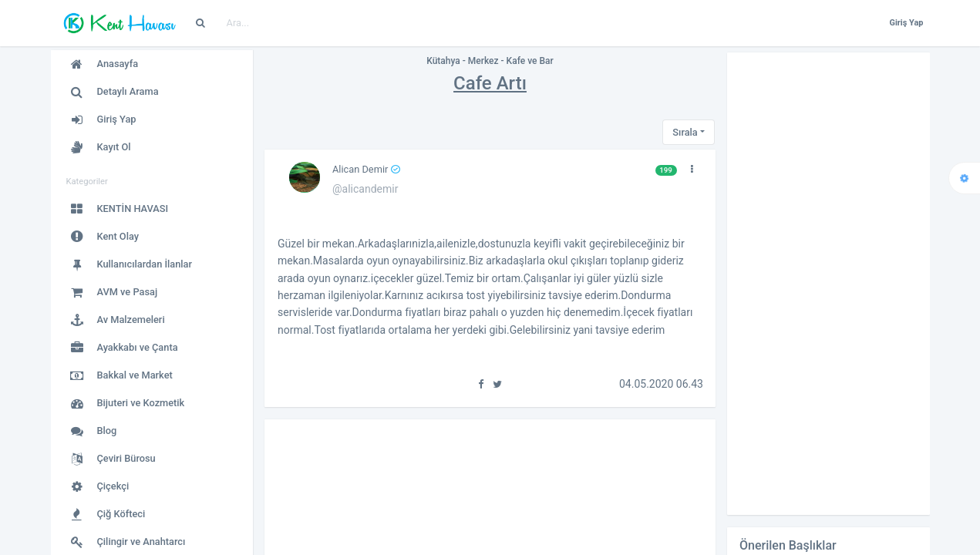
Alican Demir (366, 169)
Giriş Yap (906, 23)
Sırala (685, 132)
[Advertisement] (828, 284)
